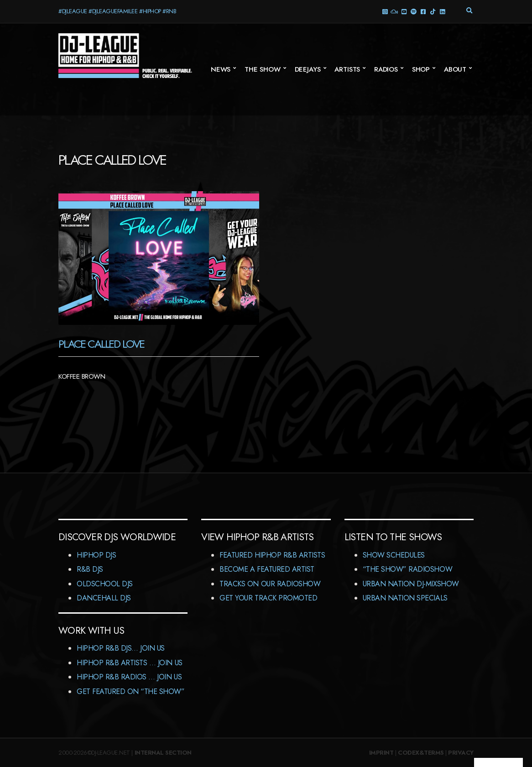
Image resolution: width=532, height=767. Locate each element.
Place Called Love (101, 344)
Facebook (423, 11)
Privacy (461, 753)
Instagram (384, 11)
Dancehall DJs (104, 598)
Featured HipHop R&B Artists (272, 555)
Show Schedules (394, 555)
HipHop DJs (96, 555)
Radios (386, 69)
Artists (347, 69)
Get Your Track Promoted (268, 598)
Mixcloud (394, 11)
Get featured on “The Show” (131, 691)
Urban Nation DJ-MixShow (411, 584)
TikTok (432, 11)
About (455, 69)
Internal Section (163, 753)
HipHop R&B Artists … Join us (130, 663)
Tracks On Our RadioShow (270, 584)
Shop (421, 69)
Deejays (308, 69)
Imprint (381, 753)
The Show (263, 69)
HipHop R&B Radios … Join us (129, 677)
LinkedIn (442, 11)
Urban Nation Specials (405, 598)
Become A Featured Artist (267, 569)
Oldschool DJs (105, 584)
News (221, 69)
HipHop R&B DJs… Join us (121, 648)
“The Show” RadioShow (407, 569)
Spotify (413, 11)
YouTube (404, 11)
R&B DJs (90, 569)
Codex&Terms (421, 753)
